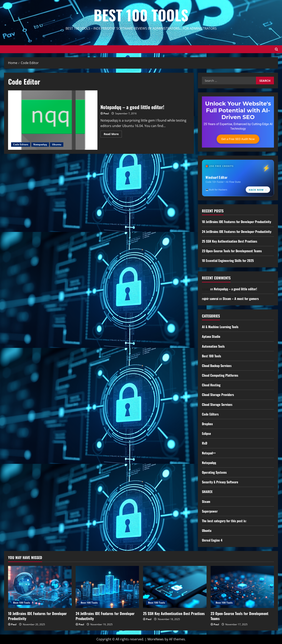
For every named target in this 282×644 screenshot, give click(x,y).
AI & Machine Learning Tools (220, 327)
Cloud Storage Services (217, 404)
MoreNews (156, 639)
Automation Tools (213, 346)
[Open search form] (276, 49)
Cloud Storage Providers (218, 395)
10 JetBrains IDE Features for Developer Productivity (237, 222)
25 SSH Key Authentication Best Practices (230, 241)
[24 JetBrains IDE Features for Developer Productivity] (107, 587)
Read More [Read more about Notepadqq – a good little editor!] (113, 135)
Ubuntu (57, 144)
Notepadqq (40, 144)
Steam (206, 501)
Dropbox (207, 424)
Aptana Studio (211, 336)
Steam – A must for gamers (241, 299)
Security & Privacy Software (220, 482)
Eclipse (206, 433)
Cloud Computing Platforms (220, 375)
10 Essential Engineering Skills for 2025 (228, 260)
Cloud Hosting (211, 385)
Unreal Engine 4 (212, 540)
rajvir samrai (210, 299)
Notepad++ (209, 453)
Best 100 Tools (141, 15)
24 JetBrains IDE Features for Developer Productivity (237, 232)
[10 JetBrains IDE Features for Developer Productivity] (40, 587)
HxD (205, 443)
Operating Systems (214, 472)
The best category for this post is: (224, 521)
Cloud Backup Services (217, 366)
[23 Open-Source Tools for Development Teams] (242, 587)
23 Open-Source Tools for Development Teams (232, 251)
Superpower (210, 511)
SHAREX (207, 492)
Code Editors (21, 144)
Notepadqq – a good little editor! (53, 120)
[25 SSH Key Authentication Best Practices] (175, 587)
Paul (106, 113)
